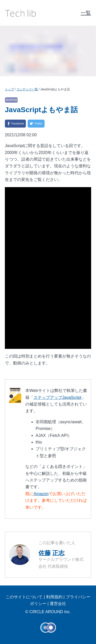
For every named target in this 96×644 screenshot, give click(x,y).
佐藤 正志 (52, 553)
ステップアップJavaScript (57, 397)
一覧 (86, 13)
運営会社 (58, 604)
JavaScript (11, 100)
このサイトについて (24, 597)
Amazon (41, 494)
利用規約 (54, 597)
